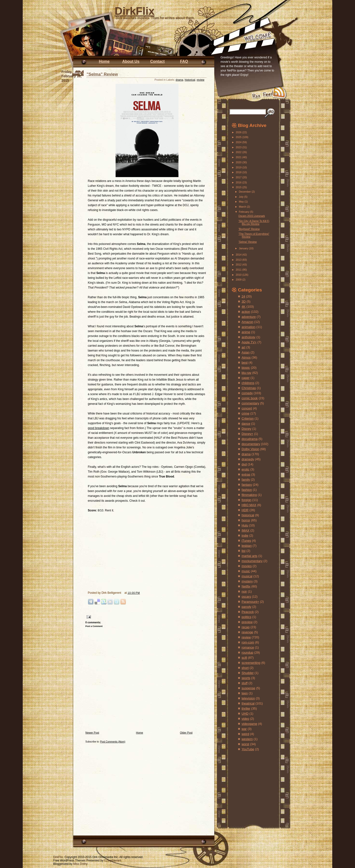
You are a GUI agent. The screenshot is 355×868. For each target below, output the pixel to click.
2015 (239, 187)
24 (243, 296)
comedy (247, 393)
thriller (246, 708)
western (247, 739)
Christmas (249, 388)
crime (245, 413)
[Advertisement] (246, 784)
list (244, 551)
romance (248, 647)
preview (247, 622)
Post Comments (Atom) (113, 742)
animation (248, 327)
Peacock (248, 612)
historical (190, 80)
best (245, 363)
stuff (245, 683)
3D (244, 301)
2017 (239, 177)
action (246, 312)
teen (245, 693)
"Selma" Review (102, 74)
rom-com (248, 642)
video (245, 719)
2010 (239, 275)
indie (245, 536)
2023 (239, 147)
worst (245, 744)
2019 (239, 167)
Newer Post (92, 733)
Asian (246, 352)
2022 (239, 152)
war (244, 729)
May (242, 202)
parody (246, 607)
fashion (247, 490)
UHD (245, 714)
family (246, 480)
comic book (250, 398)
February (244, 212)
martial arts (249, 556)
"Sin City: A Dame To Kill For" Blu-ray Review (255, 222)
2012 (239, 265)
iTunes (246, 541)
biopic (246, 368)
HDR (245, 510)
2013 (239, 260)
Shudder (248, 673)
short (245, 668)
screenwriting (251, 663)
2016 (239, 182)
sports (246, 678)
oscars (246, 597)
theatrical (248, 703)
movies (247, 566)
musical (247, 576)
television (248, 698)
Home (104, 61)
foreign (246, 500)
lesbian (247, 546)
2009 (239, 280)
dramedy (248, 459)
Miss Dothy (80, 864)
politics (246, 617)
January (244, 248)
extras (246, 474)
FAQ (184, 61)
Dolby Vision (250, 449)
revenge (247, 632)
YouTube (248, 749)
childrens (248, 383)
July (242, 197)
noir (244, 591)
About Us (131, 61)
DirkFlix (135, 11)
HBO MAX (249, 505)
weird (245, 734)
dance (246, 424)
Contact (157, 61)
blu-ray (246, 373)
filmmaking (249, 495)
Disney (246, 429)
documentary (251, 444)
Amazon (247, 322)
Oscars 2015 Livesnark (251, 216)
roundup (247, 653)
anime (246, 332)
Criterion (248, 418)
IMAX (245, 530)
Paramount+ (250, 602)
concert (247, 408)
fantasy (247, 485)
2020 (239, 162)
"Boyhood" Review (249, 229)
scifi (244, 658)
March (243, 207)
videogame (249, 724)
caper (246, 378)
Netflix (246, 586)
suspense (248, 688)
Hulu (245, 525)
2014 (239, 255)
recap (246, 627)
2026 (239, 132)
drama (179, 80)
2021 (239, 157)
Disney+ (247, 434)
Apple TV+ (249, 342)
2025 (239, 137)
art (243, 347)
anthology (248, 337)
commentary (250, 403)
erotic (245, 469)
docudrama (250, 439)
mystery (247, 581)
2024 (239, 142)
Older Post (186, 733)
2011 (239, 270)
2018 (239, 172)
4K (244, 307)
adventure (249, 317)
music (246, 571)
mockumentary (252, 561)
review (200, 80)
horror (246, 520)
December (245, 192)
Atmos (246, 357)
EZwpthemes (113, 860)
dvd (244, 464)
